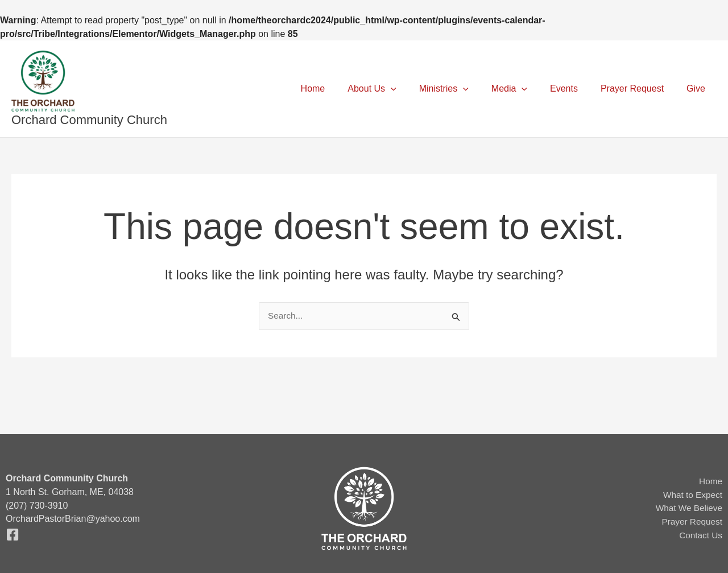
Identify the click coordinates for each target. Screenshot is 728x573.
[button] (416, 89)
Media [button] (525, 89)
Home (343, 88)
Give (698, 88)
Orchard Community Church (89, 120)
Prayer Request (639, 88)
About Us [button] (397, 89)
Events (575, 88)
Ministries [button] (464, 89)
